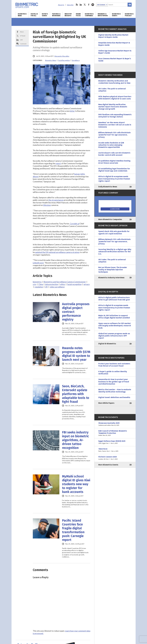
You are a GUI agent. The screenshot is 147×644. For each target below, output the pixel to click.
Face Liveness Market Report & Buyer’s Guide (115, 60)
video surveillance (57, 287)
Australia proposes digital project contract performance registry (76, 312)
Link (21, 40)
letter (72, 111)
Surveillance (76, 60)
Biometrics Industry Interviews (111, 278)
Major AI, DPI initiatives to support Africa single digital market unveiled (114, 317)
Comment (23, 44)
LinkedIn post (38, 263)
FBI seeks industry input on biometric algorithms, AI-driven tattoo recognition (75, 440)
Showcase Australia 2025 (115, 424)
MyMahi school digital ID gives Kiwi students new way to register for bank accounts (76, 484)
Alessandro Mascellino (62, 56)
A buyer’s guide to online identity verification (113, 373)
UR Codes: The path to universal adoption (112, 90)
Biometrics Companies (89, 15)
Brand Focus (78, 15)
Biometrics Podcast (129, 15)
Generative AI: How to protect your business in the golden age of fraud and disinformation (114, 382)
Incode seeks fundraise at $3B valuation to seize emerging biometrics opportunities (111, 145)
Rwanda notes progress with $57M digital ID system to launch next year (76, 354)
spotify (93, 5)
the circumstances (56, 200)
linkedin (81, 5)
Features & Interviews (56, 15)
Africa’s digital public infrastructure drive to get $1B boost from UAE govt (114, 299)
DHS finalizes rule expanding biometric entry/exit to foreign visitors (115, 116)
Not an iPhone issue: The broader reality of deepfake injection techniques (113, 270)
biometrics (37, 282)
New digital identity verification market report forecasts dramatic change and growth (113, 107)
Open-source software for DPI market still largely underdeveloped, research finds (115, 326)
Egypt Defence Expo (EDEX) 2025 (115, 442)
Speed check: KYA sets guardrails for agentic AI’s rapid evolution (114, 232)
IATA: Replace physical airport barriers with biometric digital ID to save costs (115, 98)
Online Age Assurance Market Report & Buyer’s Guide (115, 52)
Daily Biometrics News (108, 187)
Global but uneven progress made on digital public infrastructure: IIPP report (114, 336)
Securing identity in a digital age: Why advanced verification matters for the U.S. (115, 252)
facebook (89, 5)
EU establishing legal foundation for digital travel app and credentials (114, 170)
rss (77, 5)
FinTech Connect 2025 (115, 458)
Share (22, 32)
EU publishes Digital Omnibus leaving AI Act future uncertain (114, 162)
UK (46, 287)
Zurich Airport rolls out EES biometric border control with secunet (114, 154)
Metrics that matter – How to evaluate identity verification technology (115, 391)
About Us (61, 5)
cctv (35, 284)
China (41, 284)
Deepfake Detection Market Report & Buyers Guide (114, 44)
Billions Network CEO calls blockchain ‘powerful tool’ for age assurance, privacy (114, 135)
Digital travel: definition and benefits (114, 397)
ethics (63, 284)
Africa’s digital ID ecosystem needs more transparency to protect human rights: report (114, 179)
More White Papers (106, 403)
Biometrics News (22, 15)
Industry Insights (68, 15)
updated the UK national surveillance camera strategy (57, 252)
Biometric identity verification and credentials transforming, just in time (114, 82)
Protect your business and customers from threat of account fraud (114, 365)
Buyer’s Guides (45, 15)
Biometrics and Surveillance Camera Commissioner (65, 282)
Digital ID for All (34, 15)
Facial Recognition (64, 60)
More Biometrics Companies (110, 219)
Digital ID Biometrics (107, 344)
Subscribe (70, 5)
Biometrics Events (116, 15)
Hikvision (47, 205)
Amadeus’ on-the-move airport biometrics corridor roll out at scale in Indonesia (115, 125)
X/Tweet (23, 36)
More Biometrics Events (108, 465)
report (58, 163)
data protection (52, 284)
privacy (87, 284)
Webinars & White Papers (103, 15)
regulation (39, 287)
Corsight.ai (75, 224)
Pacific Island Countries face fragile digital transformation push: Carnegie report (73, 530)
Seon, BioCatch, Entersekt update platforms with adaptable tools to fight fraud (76, 394)
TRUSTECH (115, 450)
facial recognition (74, 284)
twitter (85, 5)
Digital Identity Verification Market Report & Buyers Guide (113, 36)
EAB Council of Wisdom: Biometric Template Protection (115, 433)
